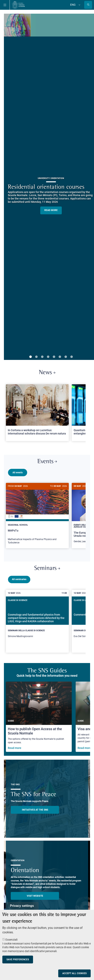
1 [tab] (30, 357)
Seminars (47, 570)
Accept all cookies (74, 973)
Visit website (35, 897)
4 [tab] (48, 357)
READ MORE (51, 210)
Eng (73, 5)
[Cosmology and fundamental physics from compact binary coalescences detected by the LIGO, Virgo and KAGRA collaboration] (37, 623)
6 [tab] (60, 357)
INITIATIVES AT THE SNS (35, 811)
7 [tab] (66, 357)
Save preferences (18, 960)
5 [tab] (54, 357)
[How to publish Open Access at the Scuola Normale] (39, 718)
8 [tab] (72, 357)
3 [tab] (42, 357)
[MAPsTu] (37, 516)
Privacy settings (22, 906)
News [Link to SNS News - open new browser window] (47, 373)
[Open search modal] (88, 5)
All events (18, 473)
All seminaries (19, 581)
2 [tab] (36, 357)
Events (47, 462)
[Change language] (79, 5)
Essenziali (11, 940)
